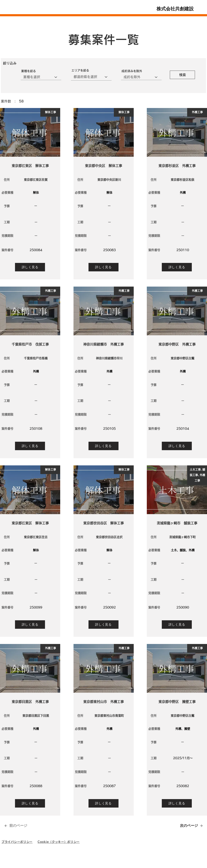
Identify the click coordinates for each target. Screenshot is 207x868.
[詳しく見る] (30, 267)
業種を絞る (29, 71)
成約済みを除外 (132, 71)
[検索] (182, 75)
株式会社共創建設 (175, 10)
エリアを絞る (80, 70)
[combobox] (91, 77)
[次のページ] (189, 826)
